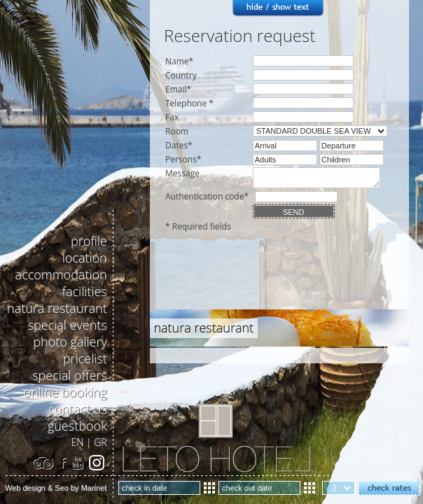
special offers (70, 375)
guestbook (77, 426)
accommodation (61, 274)
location (85, 258)
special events (68, 325)
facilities (85, 291)
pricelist (85, 358)
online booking (65, 392)
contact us (78, 409)
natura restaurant (57, 308)
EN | (83, 442)
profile (89, 241)
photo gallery (70, 342)
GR (100, 442)
